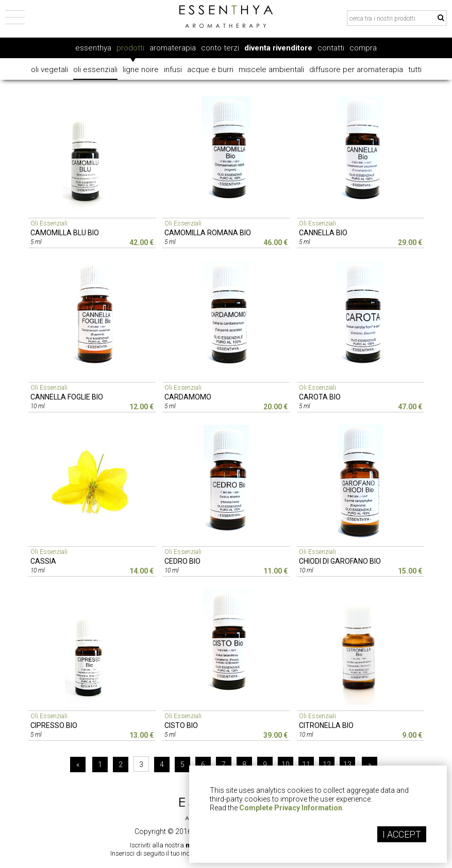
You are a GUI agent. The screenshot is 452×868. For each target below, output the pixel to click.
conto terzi (220, 48)
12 (327, 765)
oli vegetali (49, 70)
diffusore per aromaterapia (356, 70)
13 (347, 765)
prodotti (130, 48)
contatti (331, 48)
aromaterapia (173, 48)
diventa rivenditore (278, 48)
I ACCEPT (402, 834)
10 (286, 765)
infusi (173, 70)
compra (363, 48)
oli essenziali (95, 70)
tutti (415, 70)
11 (306, 765)
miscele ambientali (271, 70)
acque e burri (210, 70)
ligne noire (141, 70)
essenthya (93, 48)
